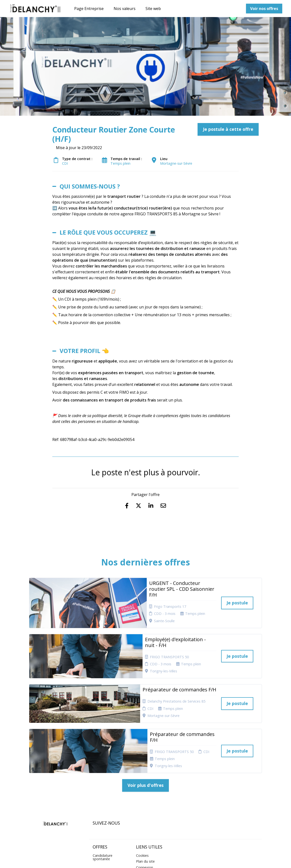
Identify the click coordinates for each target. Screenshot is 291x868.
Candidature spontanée (103, 791)
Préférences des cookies (149, 813)
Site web (153, 9)
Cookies (142, 789)
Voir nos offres (264, 9)
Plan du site (145, 795)
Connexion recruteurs (145, 803)
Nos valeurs (125, 9)
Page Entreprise (89, 9)
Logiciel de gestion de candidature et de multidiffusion (146, 859)
